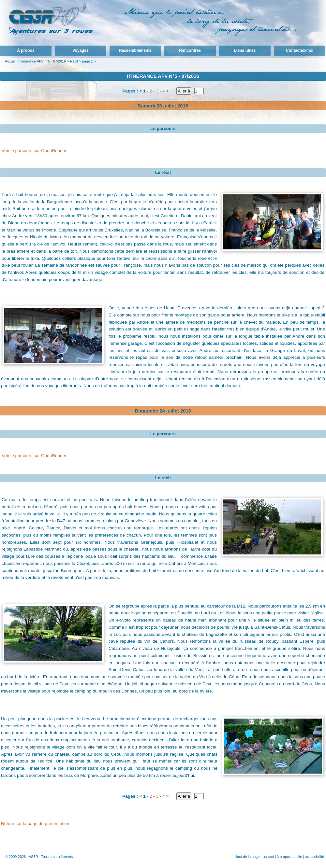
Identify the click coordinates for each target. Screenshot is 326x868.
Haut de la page (247, 857)
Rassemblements (135, 50)
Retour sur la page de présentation (35, 824)
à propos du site (289, 857)
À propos (26, 50)
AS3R (33, 857)
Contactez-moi (300, 50)
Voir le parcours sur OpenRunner (34, 151)
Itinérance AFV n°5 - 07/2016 (43, 61)
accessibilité (314, 857)
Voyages (80, 50)
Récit (74, 61)
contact (268, 857)
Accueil (11, 61)
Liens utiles (245, 50)
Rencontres (190, 50)
